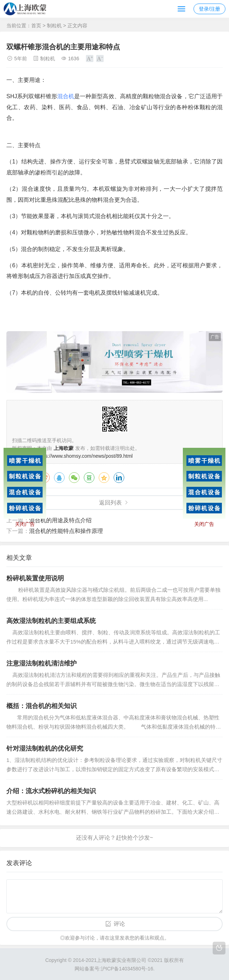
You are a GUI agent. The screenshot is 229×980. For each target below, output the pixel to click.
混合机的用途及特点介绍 (60, 520)
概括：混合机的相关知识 (42, 706)
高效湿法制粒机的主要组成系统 (51, 621)
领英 (119, 478)
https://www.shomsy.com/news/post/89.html (85, 456)
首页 (36, 26)
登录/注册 (209, 9)
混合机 (66, 96)
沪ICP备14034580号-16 (127, 969)
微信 (74, 478)
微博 (44, 478)
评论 (119, 924)
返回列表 (110, 503)
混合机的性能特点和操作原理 (66, 531)
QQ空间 (104, 478)
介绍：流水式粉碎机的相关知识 (51, 791)
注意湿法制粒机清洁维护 (42, 663)
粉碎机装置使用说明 (35, 578)
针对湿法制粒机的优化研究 (45, 748)
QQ (59, 478)
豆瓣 (89, 478)
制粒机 (54, 26)
